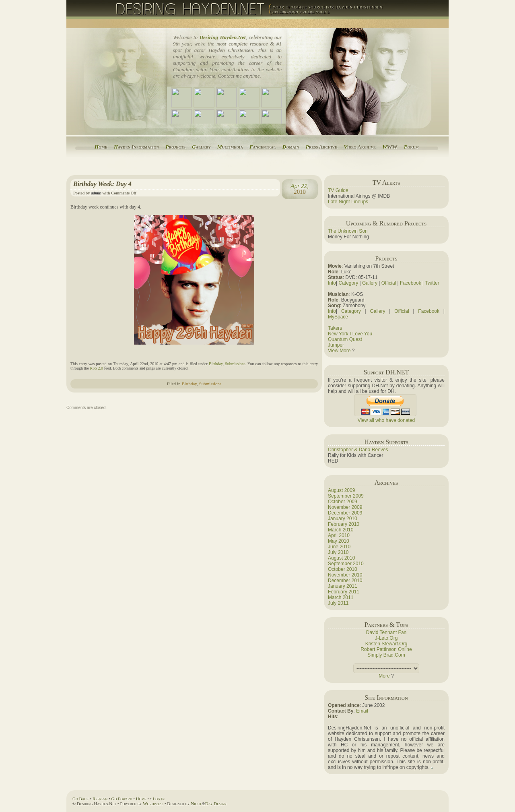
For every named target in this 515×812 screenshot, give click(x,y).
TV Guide (338, 190)
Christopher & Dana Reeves (358, 450)
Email (362, 711)
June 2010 (339, 547)
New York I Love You (350, 334)
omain (291, 147)
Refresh (100, 799)
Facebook (411, 283)
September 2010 (346, 564)
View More (339, 351)
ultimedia (230, 147)
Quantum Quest (345, 339)
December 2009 (345, 513)
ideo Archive (360, 147)
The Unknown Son (348, 231)
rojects (176, 147)
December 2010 (345, 581)
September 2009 (346, 496)
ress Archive (321, 147)
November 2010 (345, 575)
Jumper (336, 345)
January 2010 (343, 519)
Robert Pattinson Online (386, 649)
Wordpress (153, 804)
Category (348, 283)
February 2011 (344, 592)
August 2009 (341, 490)
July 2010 (338, 552)
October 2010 (343, 569)
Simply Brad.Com (386, 655)
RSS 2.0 (96, 368)
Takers (335, 328)
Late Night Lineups (348, 202)
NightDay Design (209, 804)
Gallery (370, 283)
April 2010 (339, 535)
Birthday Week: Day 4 (102, 184)
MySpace (338, 317)
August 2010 (341, 558)
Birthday (216, 364)
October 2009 (343, 502)
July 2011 (338, 603)
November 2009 (345, 507)
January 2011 (343, 586)
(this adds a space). (386, 668)
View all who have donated (386, 420)
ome (101, 147)
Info (332, 283)
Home (141, 799)
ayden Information (136, 147)
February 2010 (344, 524)
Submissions (235, 364)
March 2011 (341, 597)
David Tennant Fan (386, 632)
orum (411, 147)
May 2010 (339, 541)
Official (389, 283)
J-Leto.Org (386, 638)
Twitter (432, 283)
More (384, 676)
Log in (159, 799)
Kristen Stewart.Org (386, 644)
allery (201, 147)
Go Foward (122, 799)
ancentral (263, 147)
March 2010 (341, 530)
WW (390, 147)
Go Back (81, 799)
